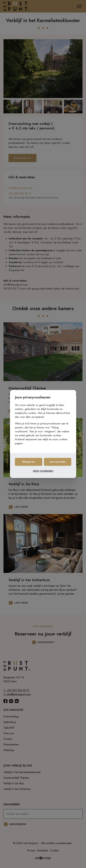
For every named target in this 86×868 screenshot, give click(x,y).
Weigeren (29, 462)
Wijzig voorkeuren (43, 471)
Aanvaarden (58, 462)
